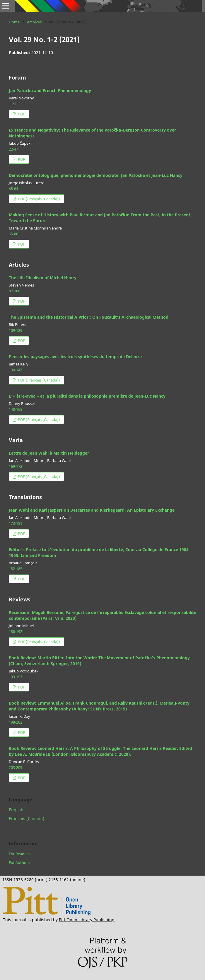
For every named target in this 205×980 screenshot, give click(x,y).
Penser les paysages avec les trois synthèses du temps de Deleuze (75, 357)
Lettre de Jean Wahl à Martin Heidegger (49, 453)
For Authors (19, 862)
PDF (21, 114)
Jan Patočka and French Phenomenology (50, 90)
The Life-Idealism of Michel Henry (43, 278)
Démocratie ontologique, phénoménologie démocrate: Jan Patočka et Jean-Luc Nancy (96, 175)
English (16, 810)
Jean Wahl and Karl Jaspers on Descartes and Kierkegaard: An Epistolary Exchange (92, 510)
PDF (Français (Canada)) (39, 199)
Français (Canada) (27, 818)
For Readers (19, 854)
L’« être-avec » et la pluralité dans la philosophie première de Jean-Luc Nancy (87, 396)
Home (14, 22)
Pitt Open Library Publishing (87, 920)
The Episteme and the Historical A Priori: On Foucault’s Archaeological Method (89, 317)
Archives (34, 22)
